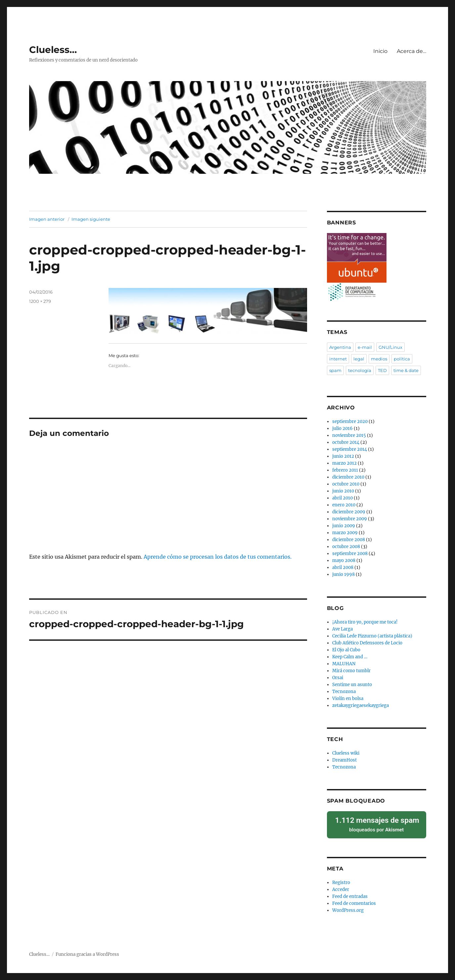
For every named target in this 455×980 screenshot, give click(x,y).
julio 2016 (342, 428)
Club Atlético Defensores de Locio (367, 643)
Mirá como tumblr (351, 671)
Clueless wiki (346, 753)
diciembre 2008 (349, 540)
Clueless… (53, 50)
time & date (406, 370)
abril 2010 (342, 498)
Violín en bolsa (348, 699)
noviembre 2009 (350, 519)
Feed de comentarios (354, 900)
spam (335, 370)
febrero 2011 (345, 470)
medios (379, 359)
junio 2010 (343, 491)
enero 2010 (344, 505)
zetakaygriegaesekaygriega (361, 705)
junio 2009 (344, 526)
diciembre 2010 (348, 477)
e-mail (365, 347)
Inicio (380, 51)
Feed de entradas (350, 893)
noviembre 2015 (349, 435)
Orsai (338, 678)
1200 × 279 (40, 301)
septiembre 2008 (350, 554)
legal (359, 359)
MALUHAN (344, 664)
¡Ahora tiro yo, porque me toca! (365, 622)
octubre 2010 (346, 484)
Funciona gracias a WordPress (87, 951)
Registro (341, 879)
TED (382, 370)
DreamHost (344, 760)
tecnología (360, 370)
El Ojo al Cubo (346, 650)
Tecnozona (344, 692)
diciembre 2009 (349, 512)
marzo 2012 (344, 463)
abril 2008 (343, 567)
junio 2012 (343, 456)
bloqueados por (377, 823)
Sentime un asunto (352, 685)
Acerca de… (411, 51)
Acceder (341, 886)
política (402, 359)
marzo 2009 (345, 533)
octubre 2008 (346, 547)
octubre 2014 (346, 442)
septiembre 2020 (350, 421)
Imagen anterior (47, 219)
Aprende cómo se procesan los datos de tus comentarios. (218, 557)
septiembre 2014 (350, 449)
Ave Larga (342, 629)
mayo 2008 (344, 560)
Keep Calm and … (350, 657)
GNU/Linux (390, 347)
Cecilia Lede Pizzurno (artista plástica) (372, 636)
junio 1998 (343, 574)
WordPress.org (348, 907)
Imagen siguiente (91, 219)
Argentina (340, 347)
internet (338, 359)
